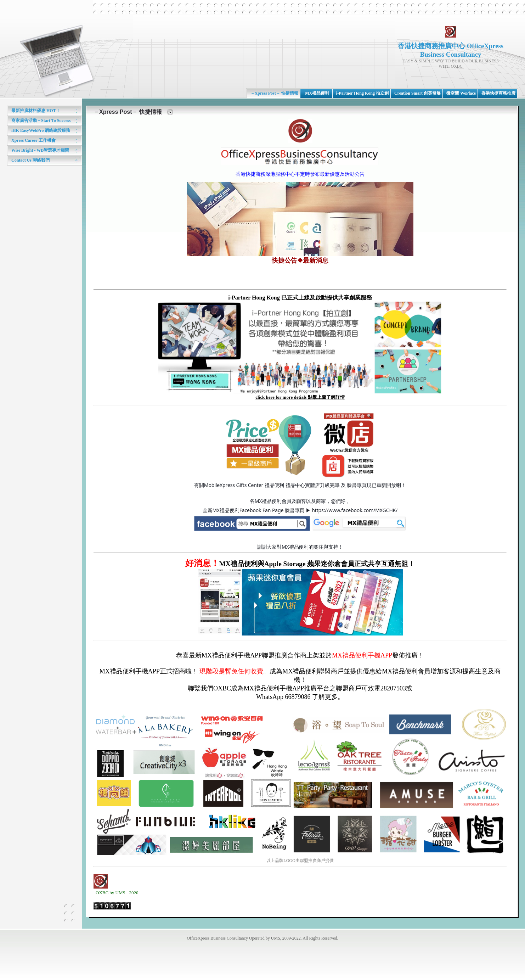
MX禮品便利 (317, 93)
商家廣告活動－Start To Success (41, 121)
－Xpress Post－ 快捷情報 (274, 93)
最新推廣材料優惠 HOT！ (36, 111)
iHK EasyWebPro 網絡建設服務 (41, 130)
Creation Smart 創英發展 (417, 93)
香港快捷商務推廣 (498, 93)
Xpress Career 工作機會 (33, 140)
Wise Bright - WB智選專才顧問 (40, 150)
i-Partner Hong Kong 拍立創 (362, 93)
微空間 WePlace (461, 93)
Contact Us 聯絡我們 (30, 160)
